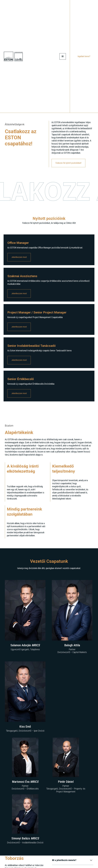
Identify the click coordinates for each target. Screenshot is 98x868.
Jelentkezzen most (19, 258)
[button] (63, 56)
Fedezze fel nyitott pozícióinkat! (68, 163)
